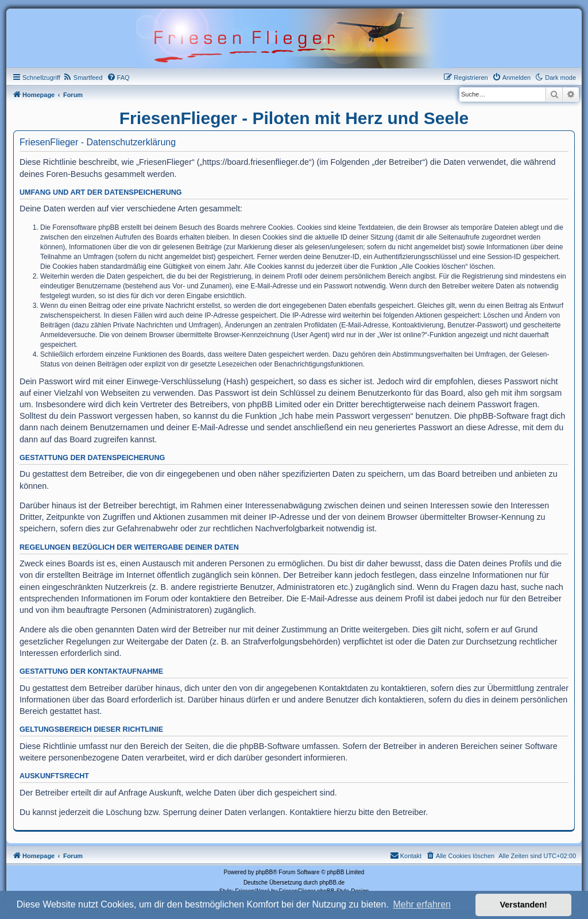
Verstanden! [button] (524, 905)
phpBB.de (332, 883)
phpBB (264, 872)
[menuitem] (83, 78)
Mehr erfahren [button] (422, 904)
